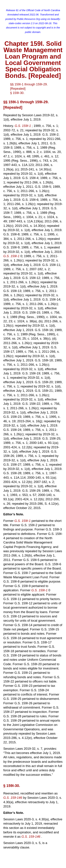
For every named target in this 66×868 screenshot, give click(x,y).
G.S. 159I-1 (23, 126)
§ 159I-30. (17, 93)
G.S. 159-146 (13, 798)
